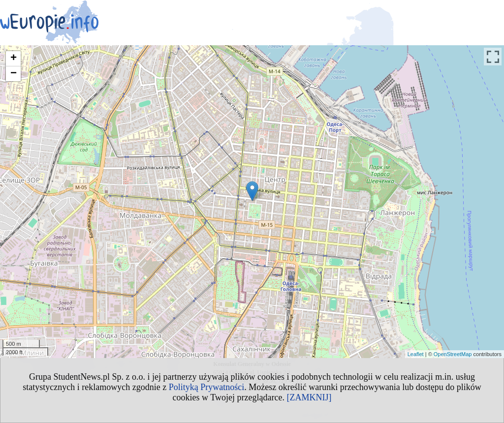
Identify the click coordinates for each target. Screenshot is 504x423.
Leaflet (416, 354)
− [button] (14, 74)
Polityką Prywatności (207, 387)
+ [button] (14, 59)
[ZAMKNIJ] (309, 397)
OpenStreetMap (453, 354)
